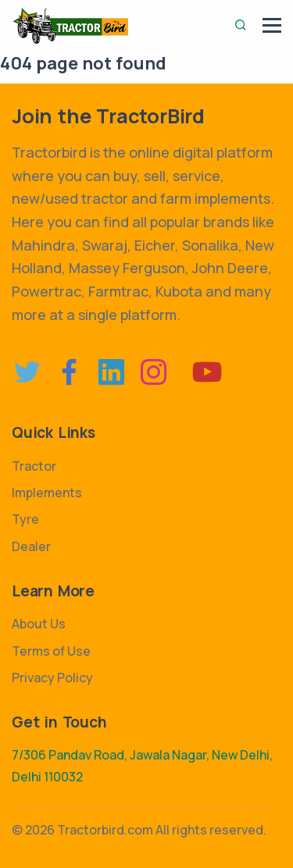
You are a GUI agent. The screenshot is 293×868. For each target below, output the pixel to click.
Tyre (25, 519)
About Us (39, 624)
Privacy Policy (52, 678)
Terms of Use (51, 651)
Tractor (34, 466)
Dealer (31, 546)
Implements (47, 493)
